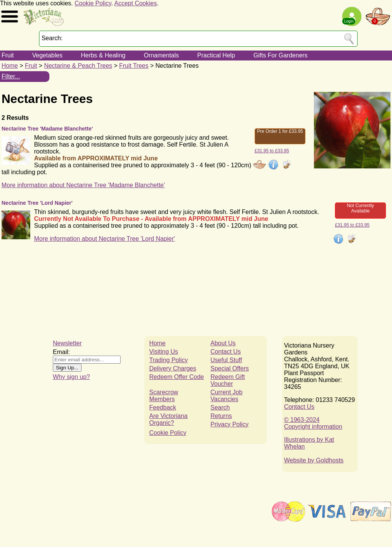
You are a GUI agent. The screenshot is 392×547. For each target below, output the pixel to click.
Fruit (8, 55)
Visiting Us (164, 352)
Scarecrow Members (164, 396)
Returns (221, 416)
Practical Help (216, 55)
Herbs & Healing (103, 55)
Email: (61, 352)
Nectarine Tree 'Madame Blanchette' (47, 129)
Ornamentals (162, 55)
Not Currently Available (360, 208)
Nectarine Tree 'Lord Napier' (37, 203)
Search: (52, 38)
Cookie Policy (93, 3)
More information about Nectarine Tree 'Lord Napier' (105, 239)
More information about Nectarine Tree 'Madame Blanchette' (83, 185)
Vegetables (47, 55)
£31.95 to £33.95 (272, 151)
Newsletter (67, 343)
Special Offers (230, 368)
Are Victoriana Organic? (168, 419)
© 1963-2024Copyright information (313, 423)
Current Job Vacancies (227, 396)
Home (10, 66)
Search (220, 407)
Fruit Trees (134, 66)
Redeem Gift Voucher (228, 380)
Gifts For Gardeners (280, 55)
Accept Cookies (136, 3)
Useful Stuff (226, 360)
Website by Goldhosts (314, 460)
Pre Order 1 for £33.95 (280, 131)
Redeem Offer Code (177, 377)
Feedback (163, 407)
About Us (223, 343)
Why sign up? (71, 377)
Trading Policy (169, 360)
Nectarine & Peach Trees (78, 66)
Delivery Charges (173, 368)
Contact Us (226, 352)
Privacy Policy (230, 424)
